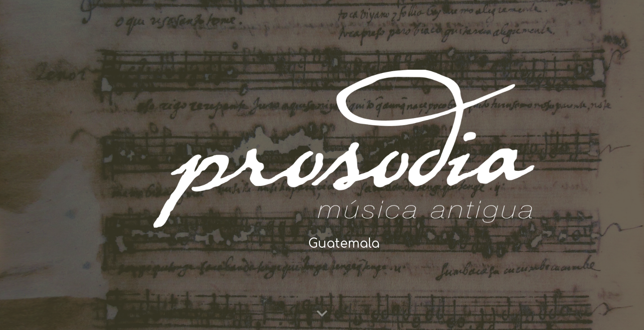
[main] (344, 244)
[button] (322, 314)
